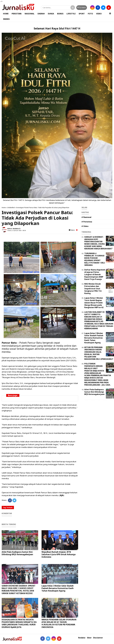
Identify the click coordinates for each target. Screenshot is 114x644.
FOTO (90, 14)
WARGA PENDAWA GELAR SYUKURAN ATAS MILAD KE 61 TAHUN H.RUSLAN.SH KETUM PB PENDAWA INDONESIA (59, 623)
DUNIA (51, 14)
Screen (82, 7)
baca (72, 230)
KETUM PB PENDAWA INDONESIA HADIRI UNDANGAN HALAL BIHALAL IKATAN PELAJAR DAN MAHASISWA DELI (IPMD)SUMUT (99, 353)
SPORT (82, 14)
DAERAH (41, 14)
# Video (85, 226)
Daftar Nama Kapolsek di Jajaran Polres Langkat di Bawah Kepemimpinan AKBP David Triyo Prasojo (95, 274)
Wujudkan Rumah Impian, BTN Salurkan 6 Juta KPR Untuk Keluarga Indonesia (59, 554)
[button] (110, 13)
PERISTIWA (17, 14)
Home (4, 207)
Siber (89, 638)
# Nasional (86, 217)
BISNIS (60, 14)
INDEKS (6, 19)
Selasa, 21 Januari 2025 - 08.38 (16, 230)
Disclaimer (98, 638)
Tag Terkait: (8, 507)
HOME (6, 14)
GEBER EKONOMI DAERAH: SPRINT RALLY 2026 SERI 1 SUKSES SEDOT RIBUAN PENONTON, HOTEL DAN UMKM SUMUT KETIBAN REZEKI (19, 589)
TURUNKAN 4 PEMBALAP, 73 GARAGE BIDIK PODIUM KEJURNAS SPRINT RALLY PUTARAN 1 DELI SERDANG (95, 259)
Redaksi (82, 638)
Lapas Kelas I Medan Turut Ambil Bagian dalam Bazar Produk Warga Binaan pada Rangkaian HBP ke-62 (94, 303)
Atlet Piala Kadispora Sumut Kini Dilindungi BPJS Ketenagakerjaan (17, 553)
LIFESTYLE (71, 14)
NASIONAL (30, 14)
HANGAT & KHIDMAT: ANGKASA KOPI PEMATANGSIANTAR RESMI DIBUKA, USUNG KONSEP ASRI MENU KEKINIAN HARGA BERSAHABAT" (99, 243)
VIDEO (99, 14)
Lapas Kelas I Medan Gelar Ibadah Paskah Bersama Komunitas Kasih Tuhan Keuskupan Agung (58, 588)
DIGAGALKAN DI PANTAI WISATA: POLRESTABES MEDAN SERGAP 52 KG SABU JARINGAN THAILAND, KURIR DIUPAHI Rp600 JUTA (19, 623)
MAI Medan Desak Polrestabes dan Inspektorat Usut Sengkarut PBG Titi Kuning (93, 289)
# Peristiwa (87, 222)
